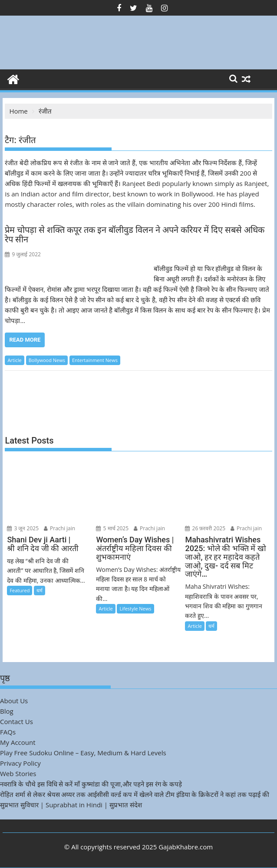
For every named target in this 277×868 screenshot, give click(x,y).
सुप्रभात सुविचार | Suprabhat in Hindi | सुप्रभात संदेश (71, 805)
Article (14, 360)
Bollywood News (47, 360)
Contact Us (16, 721)
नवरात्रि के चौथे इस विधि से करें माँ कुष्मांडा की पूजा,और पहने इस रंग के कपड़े (91, 784)
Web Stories (18, 773)
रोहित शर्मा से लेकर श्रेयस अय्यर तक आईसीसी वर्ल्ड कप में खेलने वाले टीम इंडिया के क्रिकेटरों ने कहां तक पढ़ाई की (135, 794)
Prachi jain (59, 528)
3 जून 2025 (23, 528)
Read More (25, 340)
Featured (20, 590)
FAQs (8, 732)
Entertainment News (95, 360)
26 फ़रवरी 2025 (205, 528)
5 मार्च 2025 (112, 528)
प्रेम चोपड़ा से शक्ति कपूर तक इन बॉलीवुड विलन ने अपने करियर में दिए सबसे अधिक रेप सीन (135, 235)
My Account (18, 742)
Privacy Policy (20, 763)
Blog (7, 711)
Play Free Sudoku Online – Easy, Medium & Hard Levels (83, 753)
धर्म (40, 590)
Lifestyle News (135, 609)
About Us (14, 701)
